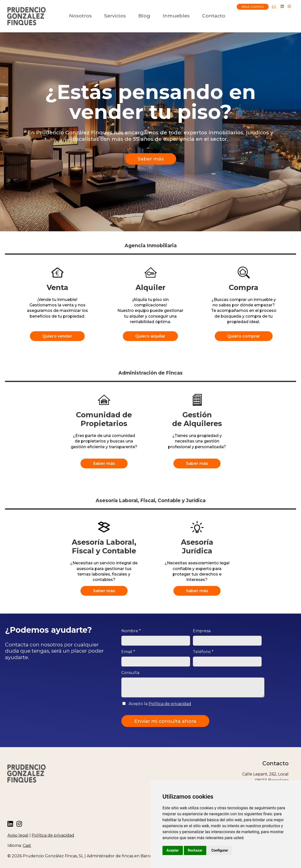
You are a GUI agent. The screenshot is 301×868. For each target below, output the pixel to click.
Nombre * (131, 631)
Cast (27, 845)
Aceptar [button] (173, 850)
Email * (128, 652)
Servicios (115, 16)
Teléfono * (203, 652)
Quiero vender (57, 336)
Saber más (151, 159)
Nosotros (80, 16)
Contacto (214, 16)
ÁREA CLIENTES (253, 7)
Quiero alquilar (150, 336)
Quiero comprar (244, 336)
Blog (144, 16)
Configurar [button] (220, 850)
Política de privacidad (170, 704)
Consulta (130, 673)
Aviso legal (18, 835)
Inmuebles (176, 16)
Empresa (202, 631)
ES (274, 7)
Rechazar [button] (195, 850)
